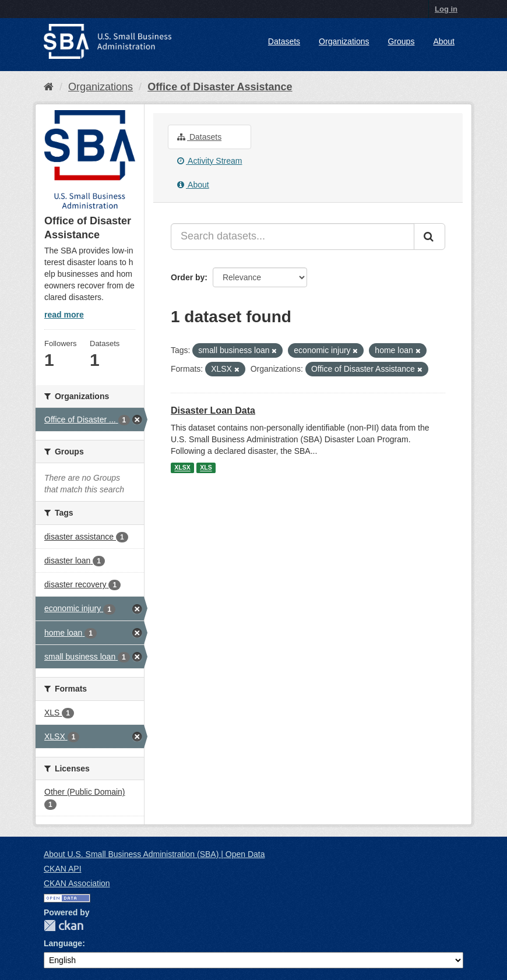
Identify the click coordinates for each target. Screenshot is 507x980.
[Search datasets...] (293, 237)
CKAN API (63, 869)
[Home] (49, 87)
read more (64, 315)
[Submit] (429, 237)
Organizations (344, 41)
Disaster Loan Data (213, 410)
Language (63, 943)
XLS (206, 468)
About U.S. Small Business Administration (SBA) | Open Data (154, 854)
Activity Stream (210, 161)
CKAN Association (77, 883)
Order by (188, 277)
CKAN (64, 926)
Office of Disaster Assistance (220, 87)
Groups (401, 41)
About (444, 41)
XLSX (182, 468)
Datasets (284, 41)
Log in (446, 9)
